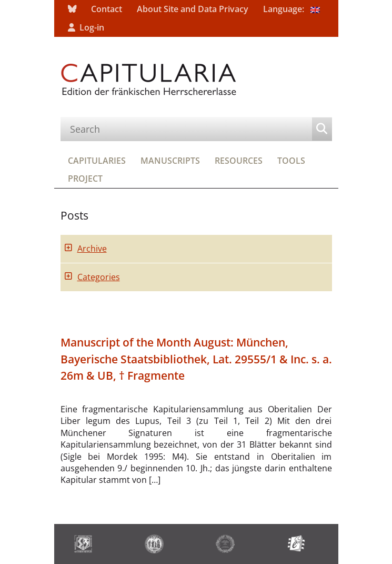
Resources (239, 161)
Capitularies (97, 161)
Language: (292, 9)
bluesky (72, 9)
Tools (291, 161)
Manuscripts (170, 161)
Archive (92, 249)
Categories (99, 277)
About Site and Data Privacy (193, 9)
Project (85, 179)
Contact (107, 9)
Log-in (92, 27)
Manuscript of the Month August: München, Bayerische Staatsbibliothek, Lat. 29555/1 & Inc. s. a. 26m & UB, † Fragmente (196, 359)
